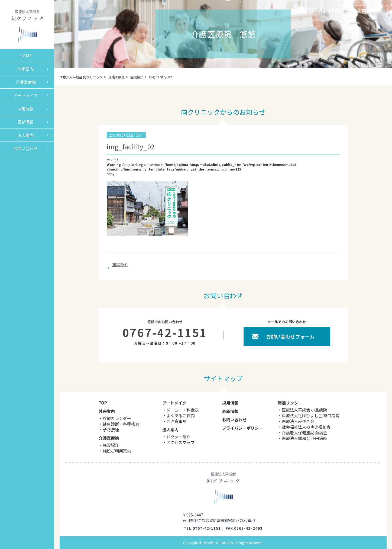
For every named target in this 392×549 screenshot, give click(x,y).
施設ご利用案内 (117, 451)
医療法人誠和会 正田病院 (304, 438)
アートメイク (26, 95)
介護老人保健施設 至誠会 (304, 433)
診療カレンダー (117, 418)
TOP (103, 403)
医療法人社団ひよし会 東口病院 (311, 415)
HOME (26, 55)
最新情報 (25, 122)
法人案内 (25, 135)
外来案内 (25, 69)
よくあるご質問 (181, 415)
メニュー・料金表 (183, 410)
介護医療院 (26, 82)
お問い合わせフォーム (290, 336)
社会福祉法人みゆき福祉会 (306, 427)
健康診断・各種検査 (121, 424)
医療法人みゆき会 (298, 421)
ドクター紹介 (178, 437)
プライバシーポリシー (242, 428)
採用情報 (25, 109)
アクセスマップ (180, 442)
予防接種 (111, 430)
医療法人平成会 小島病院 (304, 410)
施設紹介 (120, 264)
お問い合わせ (25, 148)
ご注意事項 (176, 421)
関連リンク (288, 403)
